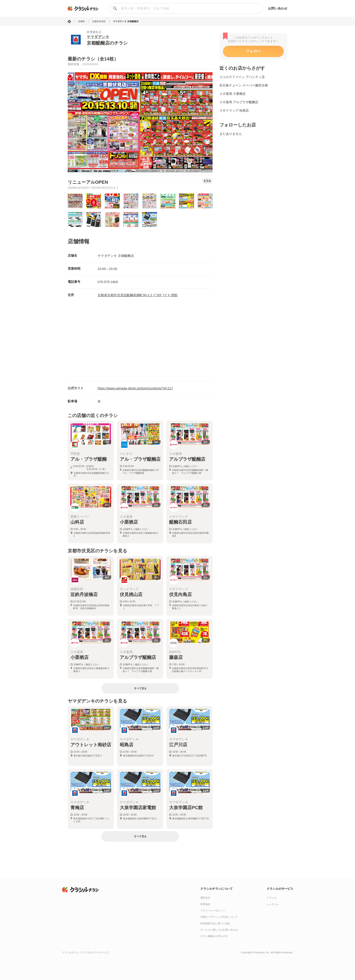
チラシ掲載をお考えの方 (214, 936)
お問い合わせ (278, 8)
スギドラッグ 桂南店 (234, 110)
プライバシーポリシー (213, 911)
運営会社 (205, 898)
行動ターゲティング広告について (219, 917)
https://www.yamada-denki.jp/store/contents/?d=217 (135, 388)
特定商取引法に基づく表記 (215, 923)
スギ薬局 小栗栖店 (233, 94)
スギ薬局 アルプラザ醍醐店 (239, 102)
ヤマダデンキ (98, 37)
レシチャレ (273, 904)
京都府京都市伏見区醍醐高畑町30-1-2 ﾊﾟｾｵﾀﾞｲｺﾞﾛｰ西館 (138, 295)
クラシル (272, 898)
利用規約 (205, 904)
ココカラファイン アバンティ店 (242, 77)
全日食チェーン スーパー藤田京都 (244, 85)
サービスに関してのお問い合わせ (219, 930)
